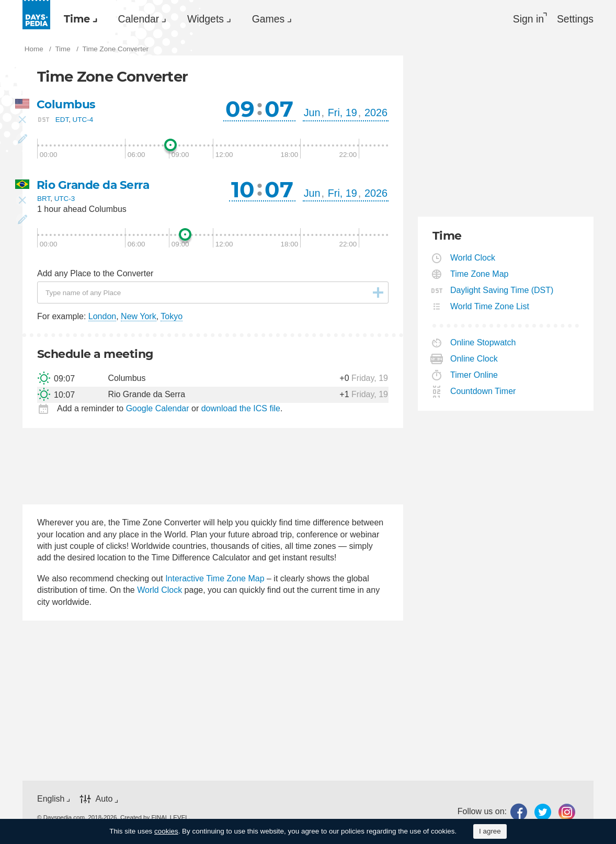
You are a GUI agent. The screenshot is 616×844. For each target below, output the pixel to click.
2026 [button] (376, 114)
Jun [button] (312, 114)
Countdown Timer (483, 392)
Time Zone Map (480, 275)
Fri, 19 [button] (343, 114)
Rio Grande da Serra (94, 186)
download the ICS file (241, 409)
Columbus (66, 105)
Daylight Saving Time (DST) (502, 291)
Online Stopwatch (483, 344)
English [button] (51, 800)
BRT (44, 200)
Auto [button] (104, 800)
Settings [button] (575, 19)
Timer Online (474, 376)
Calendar (145, 19)
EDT (62, 121)
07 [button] (279, 110)
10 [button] (243, 190)
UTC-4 (83, 121)
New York (139, 317)
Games (283, 19)
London (102, 317)
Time (79, 19)
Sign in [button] (526, 19)
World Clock (159, 591)
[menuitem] (80, 19)
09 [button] (240, 110)
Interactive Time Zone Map (215, 579)
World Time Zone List (490, 307)
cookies (166, 831)
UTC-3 (65, 200)
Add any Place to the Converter (95, 274)
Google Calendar (158, 409)
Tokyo (172, 317)
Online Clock (474, 360)
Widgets (216, 19)
